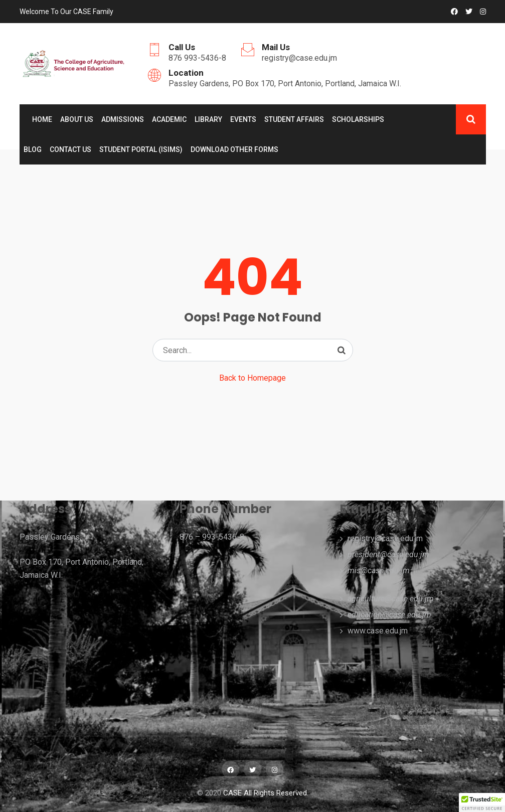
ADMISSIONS (123, 119)
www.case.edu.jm (378, 631)
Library (208, 119)
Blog (33, 149)
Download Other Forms (234, 149)
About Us (77, 119)
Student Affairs (294, 119)
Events (243, 119)
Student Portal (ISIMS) (141, 149)
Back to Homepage (252, 378)
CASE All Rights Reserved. (266, 793)
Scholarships (358, 119)
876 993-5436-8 (197, 58)
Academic (169, 119)
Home (42, 119)
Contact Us (70, 149)
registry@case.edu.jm (299, 58)
